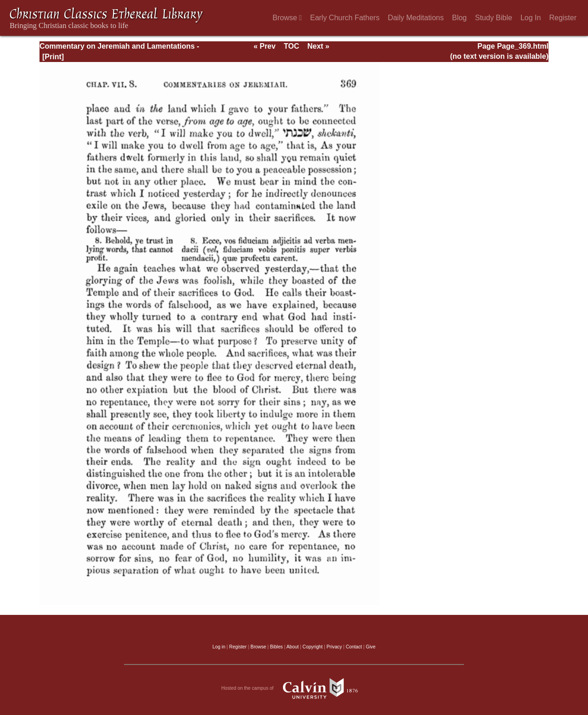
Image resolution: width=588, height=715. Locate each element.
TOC (291, 46)
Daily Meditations (416, 18)
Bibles (277, 647)
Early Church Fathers (345, 18)
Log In (531, 18)
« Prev (265, 46)
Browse (287, 18)
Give (370, 647)
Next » (318, 46)
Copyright (313, 647)
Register (563, 18)
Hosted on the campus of (294, 688)
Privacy (334, 647)
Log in (219, 647)
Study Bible (494, 18)
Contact (354, 647)
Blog (459, 18)
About (292, 647)
